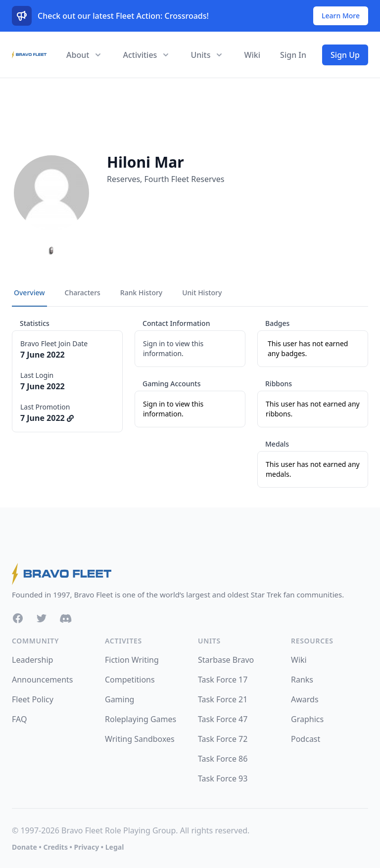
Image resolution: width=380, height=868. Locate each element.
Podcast (306, 739)
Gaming (119, 699)
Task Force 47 (223, 719)
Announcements (42, 680)
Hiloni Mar (145, 162)
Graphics (307, 719)
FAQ (19, 719)
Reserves (123, 179)
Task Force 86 (223, 759)
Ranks (302, 680)
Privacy (86, 847)
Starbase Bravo (226, 660)
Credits (55, 847)
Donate (24, 847)
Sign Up (345, 55)
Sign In (293, 55)
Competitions (130, 680)
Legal (115, 847)
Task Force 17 (223, 680)
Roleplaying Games (141, 719)
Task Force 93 (223, 778)
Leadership (32, 660)
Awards (305, 699)
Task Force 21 (223, 699)
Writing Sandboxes (140, 739)
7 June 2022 (47, 418)
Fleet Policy (33, 699)
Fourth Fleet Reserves (185, 179)
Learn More (341, 16)
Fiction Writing (132, 660)
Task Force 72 (223, 739)
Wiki (252, 55)
